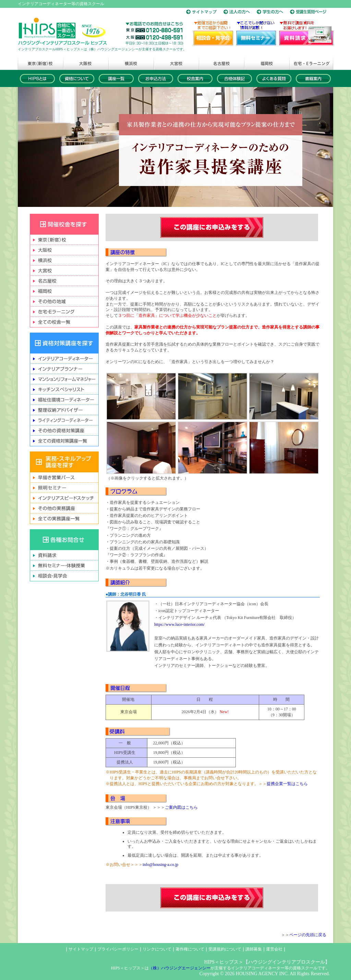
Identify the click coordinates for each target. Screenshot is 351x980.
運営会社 (274, 949)
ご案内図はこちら (181, 807)
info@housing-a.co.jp (160, 865)
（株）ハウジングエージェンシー (180, 968)
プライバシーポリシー (118, 949)
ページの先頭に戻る (308, 935)
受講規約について (225, 949)
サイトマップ (81, 949)
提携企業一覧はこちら (287, 784)
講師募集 (254, 949)
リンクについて (157, 949)
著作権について (190, 949)
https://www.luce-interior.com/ (179, 624)
